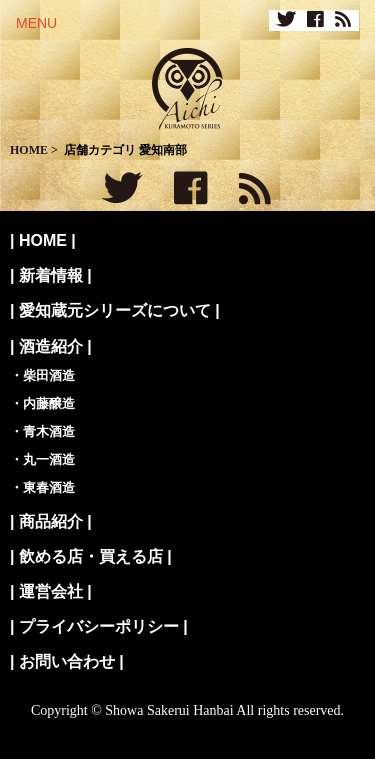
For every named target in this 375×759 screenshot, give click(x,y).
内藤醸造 (49, 403)
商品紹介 (51, 521)
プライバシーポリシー (99, 626)
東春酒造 (49, 487)
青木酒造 (49, 431)
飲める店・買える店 (91, 556)
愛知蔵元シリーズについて (115, 310)
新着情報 (51, 275)
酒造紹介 (51, 346)
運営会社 (51, 591)
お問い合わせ (67, 661)
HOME (43, 240)
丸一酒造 (49, 459)
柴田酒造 (49, 375)
